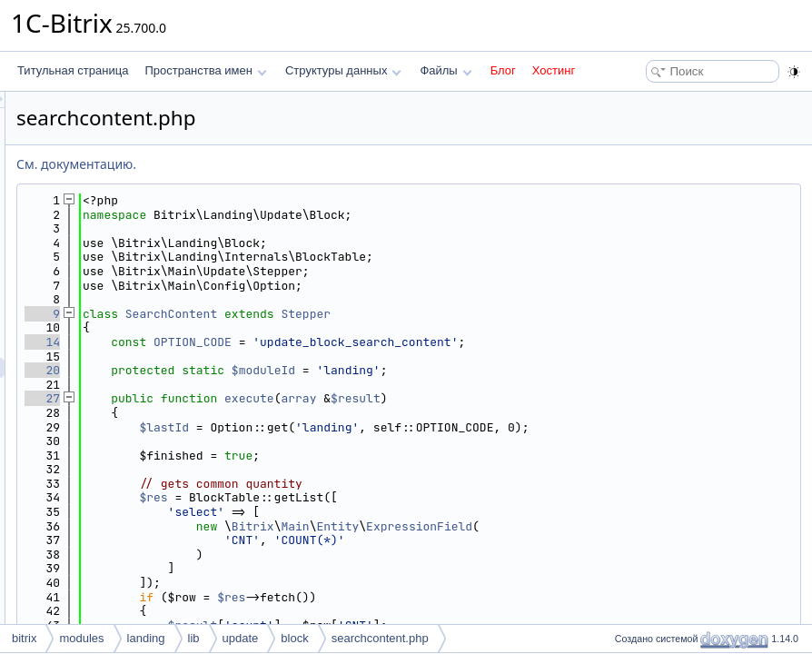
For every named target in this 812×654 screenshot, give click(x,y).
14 (269, 342)
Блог (503, 70)
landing (146, 638)
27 (269, 398)
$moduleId (490, 370)
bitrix (24, 638)
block (294, 638)
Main (522, 526)
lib (194, 638)
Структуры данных (343, 70)
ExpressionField (646, 526)
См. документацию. (303, 164)
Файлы (446, 70)
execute (476, 398)
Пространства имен (205, 70)
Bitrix (480, 526)
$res (380, 497)
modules (81, 638)
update (241, 638)
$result (583, 398)
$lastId (391, 427)
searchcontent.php (380, 638)
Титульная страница (73, 70)
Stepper (533, 314)
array (525, 398)
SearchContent (398, 314)
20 (269, 370)
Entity (564, 526)
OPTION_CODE (420, 342)
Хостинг (554, 70)
